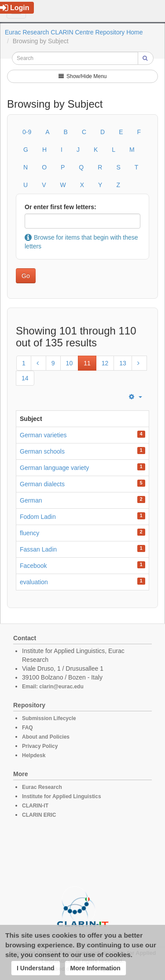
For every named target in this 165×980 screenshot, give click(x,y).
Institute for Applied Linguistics (62, 796)
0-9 (27, 132)
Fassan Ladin (38, 549)
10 (70, 363)
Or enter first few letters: (60, 207)
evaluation (34, 582)
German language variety (54, 468)
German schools (42, 451)
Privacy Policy (40, 746)
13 (123, 363)
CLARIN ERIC (39, 815)
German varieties (43, 435)
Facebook (33, 566)
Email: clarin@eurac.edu (53, 687)
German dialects (42, 484)
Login (15, 8)
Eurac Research (42, 787)
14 (25, 378)
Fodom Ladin (38, 517)
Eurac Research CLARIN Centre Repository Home (74, 32)
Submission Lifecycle (49, 718)
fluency (29, 533)
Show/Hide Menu (83, 76)
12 (105, 363)
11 (87, 363)
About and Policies (46, 737)
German (31, 500)
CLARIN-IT (35, 806)
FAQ (27, 728)
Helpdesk (34, 755)
